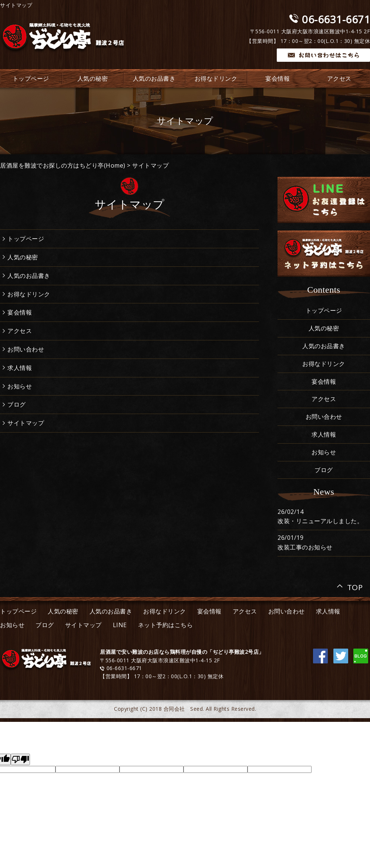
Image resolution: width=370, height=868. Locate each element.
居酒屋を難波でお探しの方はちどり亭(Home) (63, 165)
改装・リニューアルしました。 (320, 521)
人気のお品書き (154, 78)
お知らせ (20, 386)
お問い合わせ (26, 349)
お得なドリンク (216, 78)
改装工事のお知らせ (305, 547)
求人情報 (20, 368)
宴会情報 (277, 78)
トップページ (26, 239)
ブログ (17, 404)
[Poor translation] (20, 759)
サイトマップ (150, 165)
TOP (355, 586)
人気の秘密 (93, 78)
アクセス (20, 331)
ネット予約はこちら (166, 625)
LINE (120, 625)
